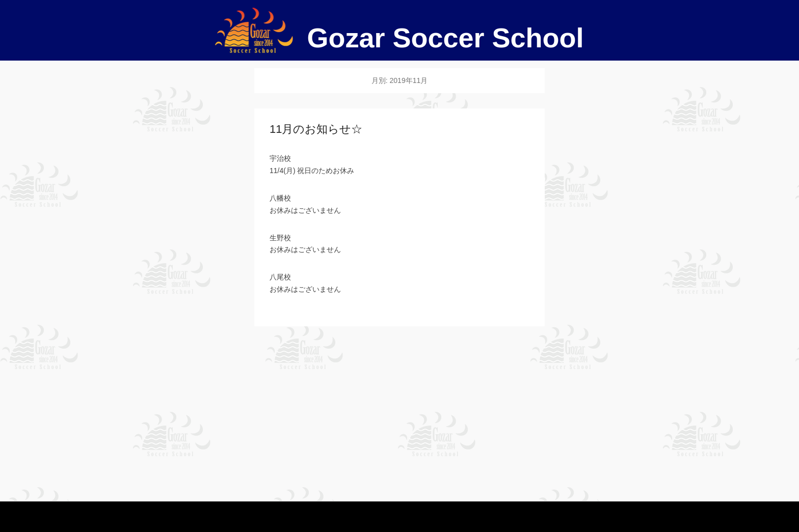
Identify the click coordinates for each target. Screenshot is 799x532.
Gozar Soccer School (445, 38)
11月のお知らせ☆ (316, 129)
